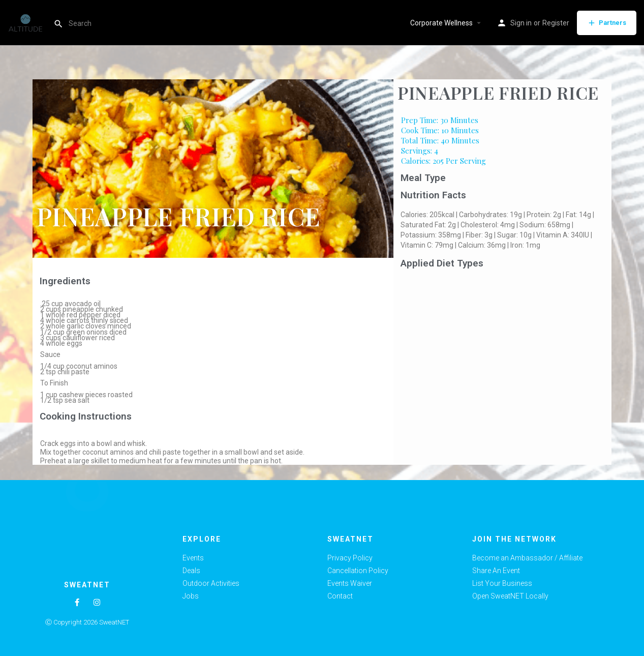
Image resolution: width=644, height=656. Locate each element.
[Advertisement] (502, 349)
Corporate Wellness (441, 23)
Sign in (521, 23)
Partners (607, 23)
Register (556, 23)
